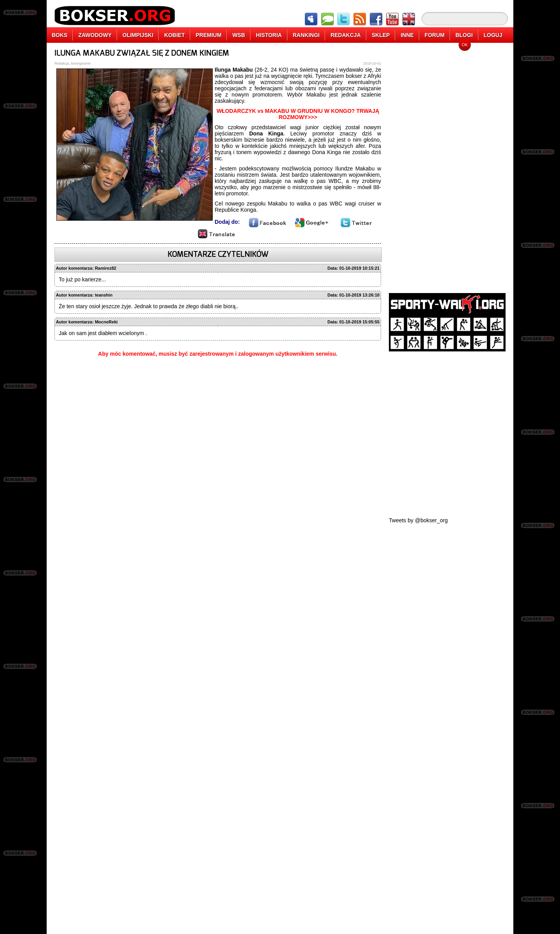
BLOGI (464, 35)
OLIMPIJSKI (138, 35)
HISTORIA (269, 35)
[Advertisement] (447, 165)
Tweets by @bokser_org (418, 520)
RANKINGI (306, 35)
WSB (239, 35)
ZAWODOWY (95, 35)
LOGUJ (493, 35)
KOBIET (174, 35)
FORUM (435, 35)
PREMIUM (208, 35)
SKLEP (381, 35)
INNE (407, 35)
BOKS (59, 35)
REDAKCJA (346, 35)
